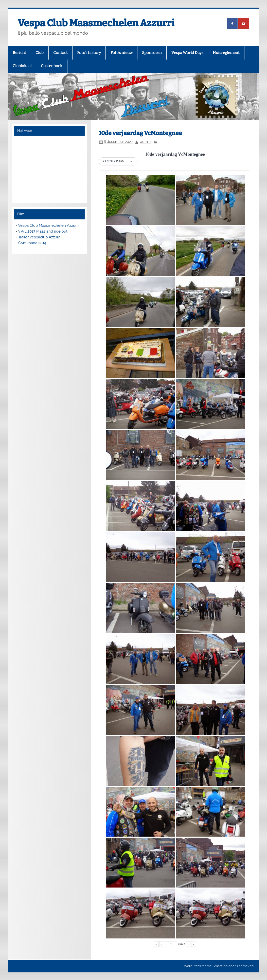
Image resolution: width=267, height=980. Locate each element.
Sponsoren (152, 53)
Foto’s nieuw (122, 53)
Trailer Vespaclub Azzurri (39, 237)
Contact (60, 53)
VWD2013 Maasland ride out (43, 231)
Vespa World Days (187, 53)
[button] (118, 161)
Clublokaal (22, 66)
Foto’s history (89, 53)
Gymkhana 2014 (32, 243)
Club (40, 53)
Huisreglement (226, 53)
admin (145, 142)
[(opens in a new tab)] (232, 24)
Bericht (19, 53)
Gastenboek (52, 66)
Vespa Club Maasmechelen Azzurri (96, 23)
